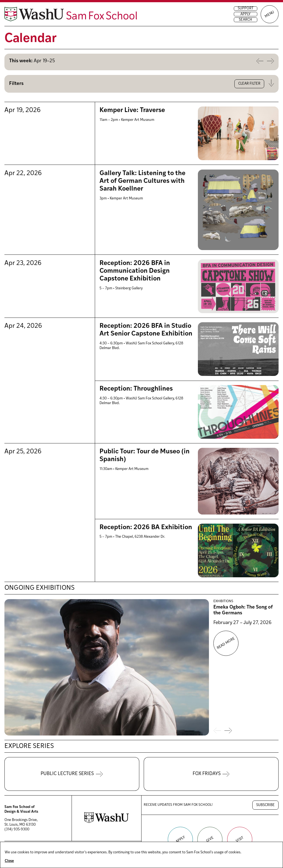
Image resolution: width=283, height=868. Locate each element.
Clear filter (249, 84)
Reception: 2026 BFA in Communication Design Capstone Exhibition (135, 271)
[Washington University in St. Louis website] (107, 822)
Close (9, 861)
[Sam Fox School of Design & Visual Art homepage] (71, 14)
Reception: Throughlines (136, 389)
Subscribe (265, 805)
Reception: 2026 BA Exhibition (146, 527)
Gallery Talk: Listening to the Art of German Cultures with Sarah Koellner (142, 181)
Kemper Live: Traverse (132, 110)
